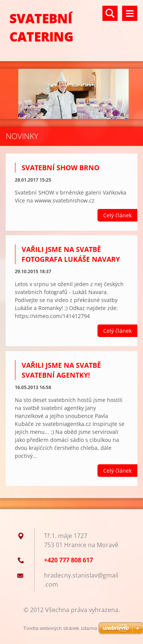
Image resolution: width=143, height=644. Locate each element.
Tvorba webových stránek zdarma (60, 628)
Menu (130, 13)
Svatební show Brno (60, 168)
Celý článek (117, 215)
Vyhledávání (110, 13)
